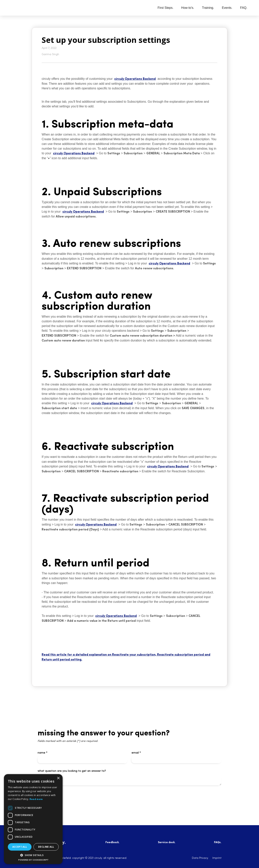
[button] (33, 855)
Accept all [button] (20, 847)
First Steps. (165, 8)
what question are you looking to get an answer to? (72, 771)
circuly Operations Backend (135, 79)
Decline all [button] (46, 847)
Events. (227, 8)
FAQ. (244, 8)
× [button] (58, 778)
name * (42, 753)
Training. (208, 8)
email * (136, 753)
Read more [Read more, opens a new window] (36, 799)
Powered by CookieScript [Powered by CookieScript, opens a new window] (33, 860)
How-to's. (188, 8)
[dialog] (33, 819)
